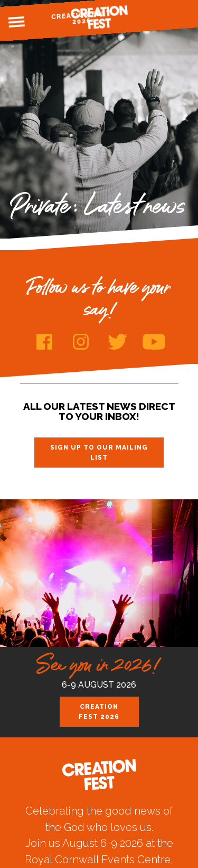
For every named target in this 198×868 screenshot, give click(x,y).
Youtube (154, 342)
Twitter (117, 342)
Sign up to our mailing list (99, 452)
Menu (16, 22)
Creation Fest (99, 17)
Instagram (81, 342)
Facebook (45, 342)
